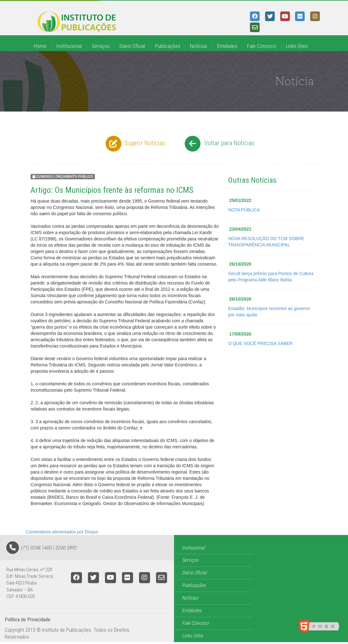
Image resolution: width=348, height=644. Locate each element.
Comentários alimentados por (62, 532)
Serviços (101, 46)
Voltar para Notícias (219, 144)
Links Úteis (297, 46)
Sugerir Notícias (135, 144)
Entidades (227, 46)
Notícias (199, 46)
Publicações (168, 46)
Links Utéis (192, 636)
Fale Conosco (262, 46)
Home (40, 46)
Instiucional (193, 548)
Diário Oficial (132, 46)
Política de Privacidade (28, 620)
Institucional (69, 46)
